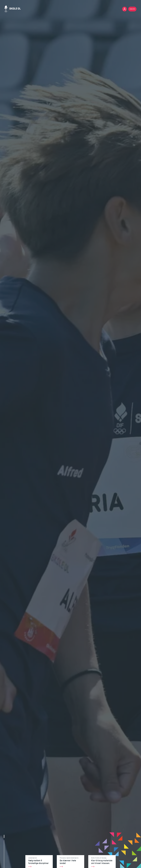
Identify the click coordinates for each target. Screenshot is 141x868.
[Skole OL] (13, 9)
